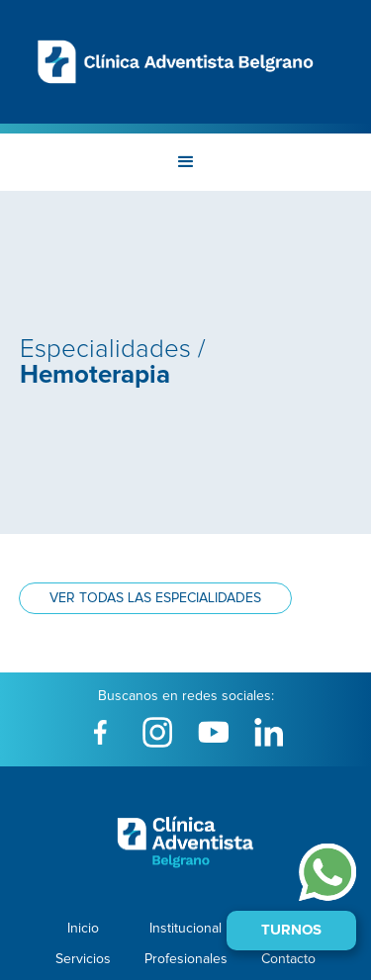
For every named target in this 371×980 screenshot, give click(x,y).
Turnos (291, 930)
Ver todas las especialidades (155, 598)
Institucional (185, 929)
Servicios (83, 959)
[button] (186, 162)
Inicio (83, 929)
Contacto (288, 959)
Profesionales (186, 959)
